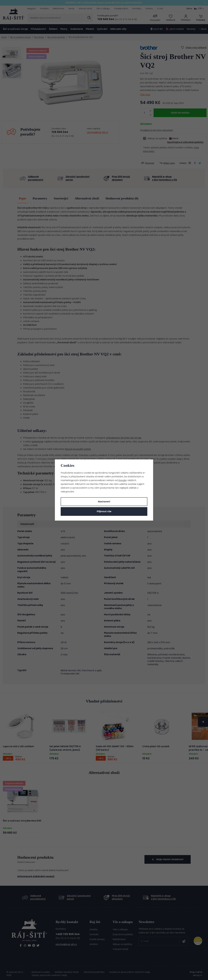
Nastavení (104, 502)
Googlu (122, 480)
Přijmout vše (104, 511)
